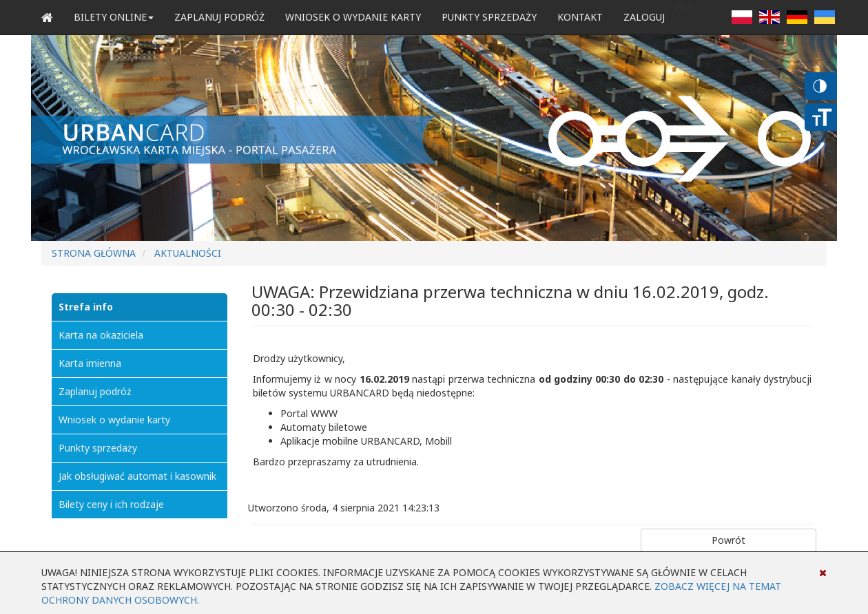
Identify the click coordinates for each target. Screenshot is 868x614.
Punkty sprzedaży (489, 17)
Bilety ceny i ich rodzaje (111, 504)
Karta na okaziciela (101, 335)
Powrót (728, 540)
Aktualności (188, 253)
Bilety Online (114, 17)
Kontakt (580, 17)
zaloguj (644, 17)
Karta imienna (90, 363)
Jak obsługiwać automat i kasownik (137, 476)
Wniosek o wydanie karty (353, 17)
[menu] (139, 406)
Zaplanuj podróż (219, 17)
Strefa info (86, 307)
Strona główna (94, 253)
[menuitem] (139, 307)
